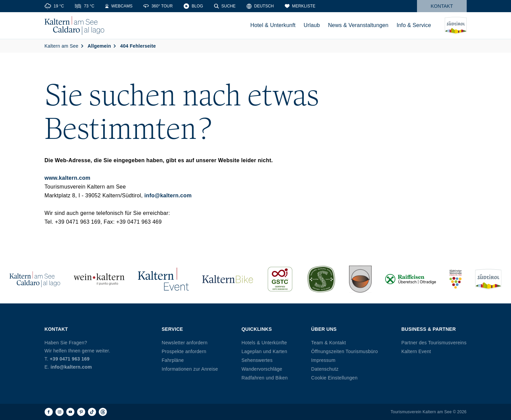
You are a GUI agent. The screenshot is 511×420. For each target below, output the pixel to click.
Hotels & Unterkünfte (264, 343)
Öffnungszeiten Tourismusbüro (344, 351)
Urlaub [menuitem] (312, 25)
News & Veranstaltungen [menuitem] (358, 25)
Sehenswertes (257, 360)
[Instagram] (60, 412)
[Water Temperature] (85, 6)
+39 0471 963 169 (70, 359)
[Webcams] (119, 6)
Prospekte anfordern (184, 351)
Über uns (324, 329)
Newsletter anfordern (185, 343)
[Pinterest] (81, 412)
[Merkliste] (300, 6)
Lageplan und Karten (264, 351)
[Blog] (193, 6)
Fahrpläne (173, 360)
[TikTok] (92, 412)
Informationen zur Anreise (190, 369)
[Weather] (54, 6)
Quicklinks (257, 329)
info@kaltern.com (168, 195)
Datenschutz (325, 369)
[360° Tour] (158, 6)
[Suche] (225, 6)
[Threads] (103, 412)
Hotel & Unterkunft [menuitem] (273, 25)
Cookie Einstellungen (334, 378)
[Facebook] (49, 412)
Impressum (323, 360)
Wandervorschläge (262, 369)
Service (172, 329)
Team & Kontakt (329, 343)
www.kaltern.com (68, 178)
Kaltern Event (416, 351)
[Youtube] (70, 412)
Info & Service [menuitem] (414, 25)
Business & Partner (429, 329)
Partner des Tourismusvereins (434, 343)
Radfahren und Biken (265, 378)
